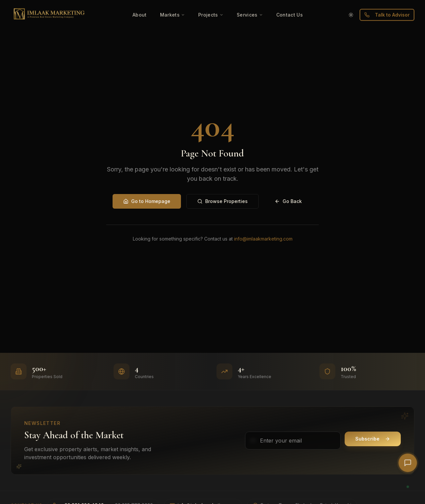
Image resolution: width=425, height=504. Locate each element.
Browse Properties (222, 201)
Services (250, 3)
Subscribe (373, 439)
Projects (211, 3)
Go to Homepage (147, 201)
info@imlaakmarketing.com (263, 239)
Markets (172, 3)
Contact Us (290, 3)
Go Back (288, 201)
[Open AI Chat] (408, 463)
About (140, 3)
